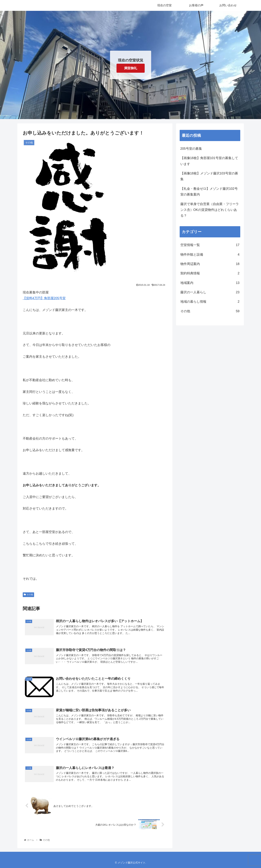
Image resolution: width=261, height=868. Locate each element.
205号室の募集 (191, 149)
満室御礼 (131, 68)
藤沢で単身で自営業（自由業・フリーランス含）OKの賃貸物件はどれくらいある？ (210, 210)
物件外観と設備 (210, 255)
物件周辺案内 (210, 264)
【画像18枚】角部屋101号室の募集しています (209, 161)
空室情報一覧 (210, 245)
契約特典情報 (210, 273)
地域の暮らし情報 (210, 302)
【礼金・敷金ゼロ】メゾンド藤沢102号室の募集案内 (209, 192)
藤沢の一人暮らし (210, 292)
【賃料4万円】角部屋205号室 (44, 298)
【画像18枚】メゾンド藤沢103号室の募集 (209, 176)
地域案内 (210, 283)
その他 (28, 595)
